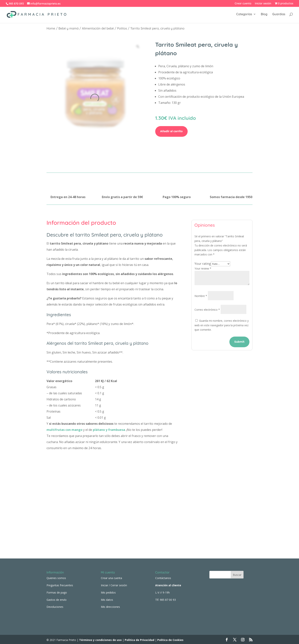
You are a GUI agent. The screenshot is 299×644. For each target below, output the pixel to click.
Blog (264, 15)
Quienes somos (56, 577)
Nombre (201, 296)
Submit (239, 342)
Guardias (279, 15)
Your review (203, 268)
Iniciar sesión (263, 4)
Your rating (203, 264)
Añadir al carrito (171, 131)
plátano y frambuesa (109, 430)
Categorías (244, 15)
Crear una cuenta (111, 577)
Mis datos (107, 599)
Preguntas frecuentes (60, 584)
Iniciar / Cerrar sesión (114, 584)
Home (51, 28)
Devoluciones (55, 606)
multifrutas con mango (64, 430)
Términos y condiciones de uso (100, 639)
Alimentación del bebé (98, 28)
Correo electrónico (207, 310)
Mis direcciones (110, 606)
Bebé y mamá (69, 28)
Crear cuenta (243, 4)
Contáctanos (163, 577)
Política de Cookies (170, 639)
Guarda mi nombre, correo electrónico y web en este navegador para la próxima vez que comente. (222, 325)
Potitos (122, 28)
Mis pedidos (108, 591)
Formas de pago (57, 591)
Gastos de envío (57, 599)
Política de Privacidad (139, 639)
